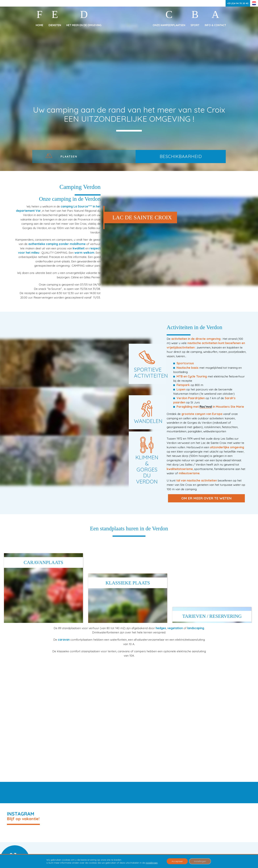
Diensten (55, 25)
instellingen (152, 863)
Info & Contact (215, 25)
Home (39, 25)
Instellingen (200, 861)
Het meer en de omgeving (84, 25)
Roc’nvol (206, 407)
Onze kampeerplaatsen (169, 25)
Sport (195, 25)
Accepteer (177, 861)
